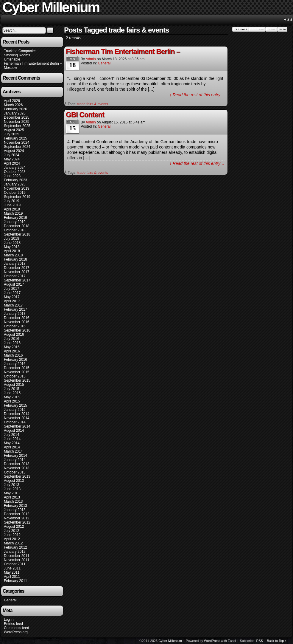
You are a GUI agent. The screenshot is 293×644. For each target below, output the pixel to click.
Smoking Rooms (17, 55)
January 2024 (15, 168)
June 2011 (12, 568)
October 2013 (15, 472)
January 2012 (15, 552)
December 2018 (17, 226)
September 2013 (17, 476)
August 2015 (14, 385)
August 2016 (14, 335)
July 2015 (11, 389)
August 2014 (14, 431)
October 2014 (15, 422)
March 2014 (13, 451)
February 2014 (15, 456)
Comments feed (17, 628)
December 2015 (17, 368)
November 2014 (17, 418)
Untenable (12, 59)
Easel (232, 641)
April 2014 (12, 447)
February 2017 (15, 309)
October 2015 (15, 376)
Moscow (10, 68)
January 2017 (15, 314)
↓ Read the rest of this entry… (197, 95)
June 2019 (12, 205)
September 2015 (17, 380)
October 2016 (15, 326)
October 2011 (15, 564)
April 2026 (12, 101)
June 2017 (12, 293)
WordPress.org (16, 632)
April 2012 (12, 539)
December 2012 (17, 514)
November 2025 (17, 122)
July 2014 (11, 435)
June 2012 (12, 535)
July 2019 (11, 201)
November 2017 (17, 272)
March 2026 (13, 105)
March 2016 (13, 355)
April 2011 (12, 577)
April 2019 (12, 209)
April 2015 (12, 401)
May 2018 (12, 247)
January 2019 (15, 222)
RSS (288, 19)
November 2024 (17, 143)
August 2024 (14, 151)
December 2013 (17, 464)
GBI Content (85, 115)
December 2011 (17, 556)
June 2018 (12, 243)
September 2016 (17, 330)
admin (91, 59)
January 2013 (15, 510)
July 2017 (11, 289)
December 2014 (17, 414)
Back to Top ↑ (277, 641)
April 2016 (12, 351)
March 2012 (13, 543)
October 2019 (15, 193)
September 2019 (17, 197)
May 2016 (12, 347)
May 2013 (12, 493)
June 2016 (12, 343)
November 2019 (17, 188)
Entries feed (13, 624)
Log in (9, 620)
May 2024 (12, 159)
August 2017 (14, 284)
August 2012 (14, 527)
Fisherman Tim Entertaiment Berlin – (33, 64)
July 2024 (11, 155)
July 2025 (11, 134)
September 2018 (17, 234)
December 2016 (17, 318)
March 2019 (13, 213)
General (10, 600)
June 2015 (12, 393)
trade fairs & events (93, 104)
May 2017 (12, 297)
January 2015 (15, 410)
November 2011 (17, 560)
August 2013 (14, 481)
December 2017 (17, 268)
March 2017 (13, 305)
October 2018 (15, 230)
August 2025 (14, 130)
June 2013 (12, 489)
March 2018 (13, 255)
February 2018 (15, 259)
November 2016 (17, 322)
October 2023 (15, 172)
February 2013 (15, 506)
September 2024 (17, 147)
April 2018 (12, 251)
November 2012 (17, 518)
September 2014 (17, 426)
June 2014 (12, 439)
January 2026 (15, 113)
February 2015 (15, 405)
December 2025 (17, 117)
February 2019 (15, 218)
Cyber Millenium (170, 641)
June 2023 (12, 176)
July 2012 (11, 531)
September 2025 (17, 126)
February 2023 (15, 180)
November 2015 (17, 372)
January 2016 (15, 364)
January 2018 (15, 264)
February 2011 (15, 581)
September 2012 (17, 522)
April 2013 (12, 497)
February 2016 (15, 360)
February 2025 (15, 138)
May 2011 (12, 572)
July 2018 (11, 239)
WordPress (212, 641)
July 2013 (11, 485)
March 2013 (13, 501)
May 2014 (12, 443)
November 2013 (17, 468)
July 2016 (11, 339)
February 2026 (15, 109)
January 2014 (15, 460)
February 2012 (15, 547)
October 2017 (15, 276)
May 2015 (12, 397)
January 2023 (15, 184)
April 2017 (12, 301)
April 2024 (12, 163)
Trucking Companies (20, 51)
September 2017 (17, 280)
